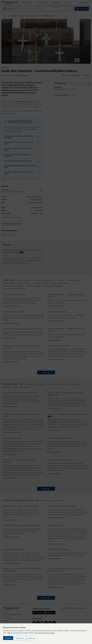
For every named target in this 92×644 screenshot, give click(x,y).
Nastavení (31, 638)
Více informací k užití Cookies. (45, 633)
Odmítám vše (20, 638)
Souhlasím (8, 638)
